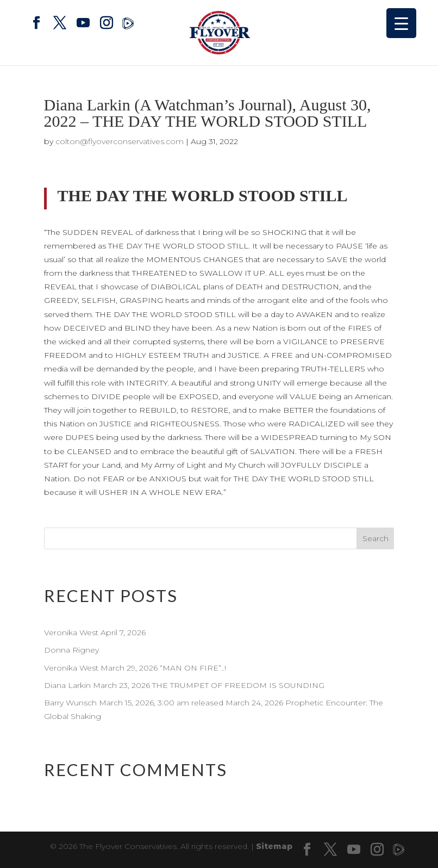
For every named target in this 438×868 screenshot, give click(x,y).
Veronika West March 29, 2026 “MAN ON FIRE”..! (136, 668)
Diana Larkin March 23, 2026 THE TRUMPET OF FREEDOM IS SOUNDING (184, 685)
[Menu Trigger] (401, 23)
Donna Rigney (71, 650)
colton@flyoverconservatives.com (120, 141)
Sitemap (274, 846)
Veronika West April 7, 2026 (95, 633)
